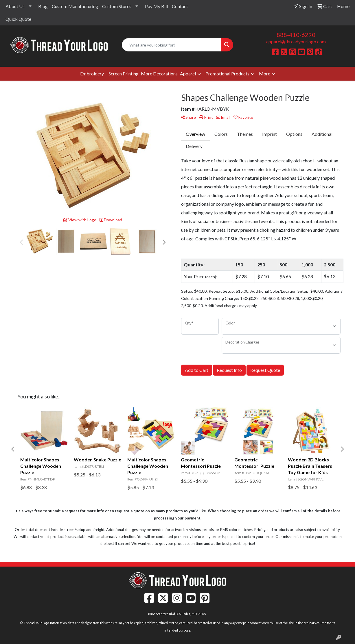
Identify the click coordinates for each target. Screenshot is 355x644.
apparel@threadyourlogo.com (296, 41)
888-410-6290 (296, 35)
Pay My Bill (156, 6)
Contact (180, 6)
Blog (43, 6)
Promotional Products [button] (227, 74)
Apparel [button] (188, 74)
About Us (15, 6)
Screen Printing (124, 74)
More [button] (265, 74)
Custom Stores (117, 6)
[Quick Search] (171, 45)
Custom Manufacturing (75, 6)
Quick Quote (18, 19)
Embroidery (92, 74)
